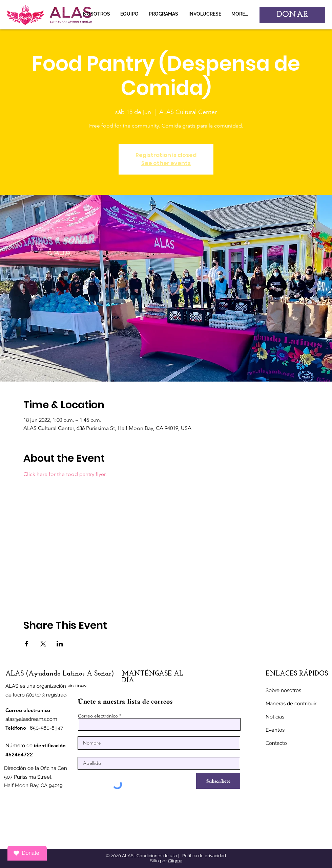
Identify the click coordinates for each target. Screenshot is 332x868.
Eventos (275, 730)
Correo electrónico (98, 716)
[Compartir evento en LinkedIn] (60, 644)
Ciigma (175, 861)
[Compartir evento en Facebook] (27, 644)
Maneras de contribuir (291, 704)
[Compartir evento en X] (43, 644)
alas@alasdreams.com (31, 719)
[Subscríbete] (218, 781)
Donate (26, 853)
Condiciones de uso (157, 856)
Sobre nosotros (283, 690)
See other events (166, 163)
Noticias (275, 717)
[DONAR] (292, 15)
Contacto (276, 743)
